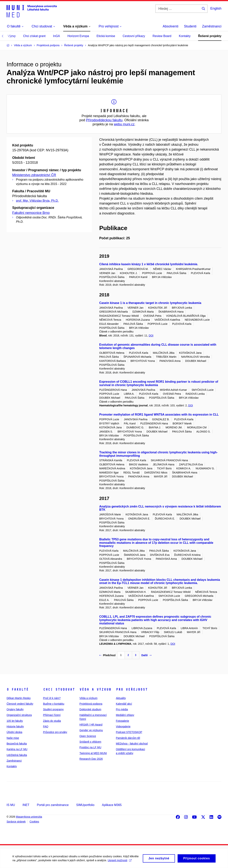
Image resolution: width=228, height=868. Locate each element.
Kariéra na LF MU (17, 749)
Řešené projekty (210, 36)
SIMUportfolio (85, 805)
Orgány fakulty (15, 709)
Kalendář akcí (124, 704)
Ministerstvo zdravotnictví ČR (34, 175)
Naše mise (13, 738)
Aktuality (121, 698)
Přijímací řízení (52, 715)
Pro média (122, 709)
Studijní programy (53, 709)
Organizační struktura (19, 715)
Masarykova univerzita (29, 817)
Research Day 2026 (91, 759)
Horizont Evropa (78, 36)
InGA (56, 36)
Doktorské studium (90, 709)
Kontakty (185, 36)
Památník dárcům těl (128, 738)
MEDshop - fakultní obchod (132, 744)
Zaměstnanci (212, 26)
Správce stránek (16, 822)
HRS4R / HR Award (91, 725)
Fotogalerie (122, 721)
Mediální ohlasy (125, 715)
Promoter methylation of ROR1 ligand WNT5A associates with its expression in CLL (159, 415)
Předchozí (108, 655)
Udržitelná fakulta (17, 755)
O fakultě (18, 689)
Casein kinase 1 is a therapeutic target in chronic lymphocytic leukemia (150, 303)
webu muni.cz (124, 124)
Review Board (162, 36)
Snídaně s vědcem (90, 742)
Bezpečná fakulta (17, 744)
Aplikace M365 (112, 805)
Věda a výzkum (95, 689)
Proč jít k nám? (52, 698)
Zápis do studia (52, 721)
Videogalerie (123, 726)
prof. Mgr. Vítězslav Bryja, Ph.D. (37, 201)
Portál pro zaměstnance (53, 805)
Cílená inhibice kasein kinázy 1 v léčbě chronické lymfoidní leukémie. (149, 264)
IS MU (11, 805)
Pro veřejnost (132, 689)
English (216, 8)
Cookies (34, 822)
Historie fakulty (15, 726)
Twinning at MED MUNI (93, 753)
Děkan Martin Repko (19, 698)
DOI (151, 336)
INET (26, 805)
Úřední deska (14, 732)
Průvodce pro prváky (55, 732)
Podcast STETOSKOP (129, 732)
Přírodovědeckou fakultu (104, 120)
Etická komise (106, 36)
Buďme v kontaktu (54, 704)
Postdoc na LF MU (90, 747)
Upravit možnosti (25, 860)
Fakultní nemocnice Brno (31, 213)
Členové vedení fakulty (20, 704)
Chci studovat (59, 689)
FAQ (46, 726)
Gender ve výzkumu (91, 730)
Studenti (190, 26)
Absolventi (171, 26)
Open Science (88, 736)
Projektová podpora (91, 704)
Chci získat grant (34, 36)
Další (146, 655)
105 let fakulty (15, 721)
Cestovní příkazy (134, 36)
